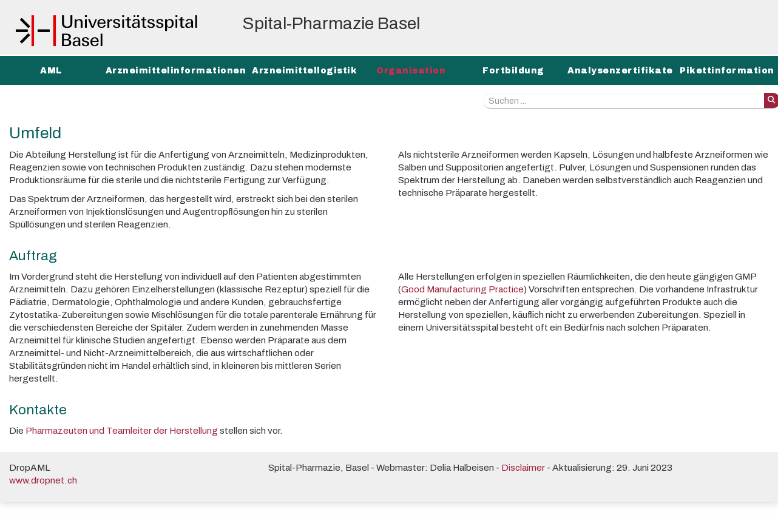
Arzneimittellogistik (304, 71)
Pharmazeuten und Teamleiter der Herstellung (122, 430)
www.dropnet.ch (43, 480)
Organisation (411, 71)
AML (51, 71)
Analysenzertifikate (620, 71)
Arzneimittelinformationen (176, 71)
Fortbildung (513, 71)
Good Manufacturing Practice (462, 289)
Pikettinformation (727, 71)
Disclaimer (523, 467)
